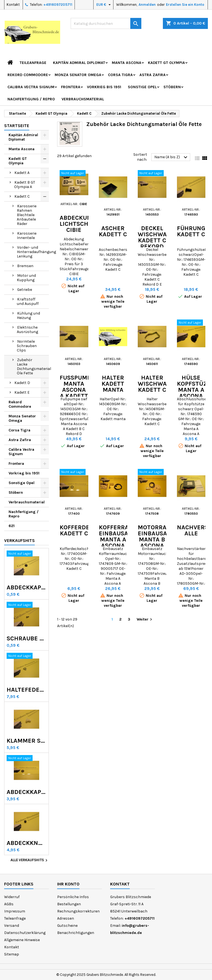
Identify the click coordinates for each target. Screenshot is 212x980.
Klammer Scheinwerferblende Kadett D (26, 741)
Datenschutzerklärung (25, 933)
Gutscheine (67, 926)
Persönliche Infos (73, 897)
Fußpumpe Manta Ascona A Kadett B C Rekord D (77, 396)
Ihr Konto (68, 884)
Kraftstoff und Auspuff (28, 301)
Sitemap (12, 954)
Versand (12, 926)
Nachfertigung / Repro (31, 99)
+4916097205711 (58, 5)
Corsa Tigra (120, 75)
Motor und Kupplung (26, 278)
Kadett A (22, 173)
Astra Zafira (153, 75)
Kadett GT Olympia (166, 63)
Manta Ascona (127, 63)
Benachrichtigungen (76, 933)
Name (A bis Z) (172, 157)
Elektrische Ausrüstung (27, 330)
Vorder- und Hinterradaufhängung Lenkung (33, 252)
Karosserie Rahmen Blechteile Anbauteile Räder (27, 215)
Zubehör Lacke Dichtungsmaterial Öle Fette (33, 367)
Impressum (15, 911)
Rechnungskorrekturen (78, 911)
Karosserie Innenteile (27, 236)
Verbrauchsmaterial (83, 99)
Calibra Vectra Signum (31, 87)
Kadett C (22, 196)
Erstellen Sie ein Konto (185, 5)
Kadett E (22, 392)
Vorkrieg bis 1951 (104, 87)
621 (12, 526)
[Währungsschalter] (104, 5)
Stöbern (172, 87)
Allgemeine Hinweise (22, 940)
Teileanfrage (33, 63)
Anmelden (147, 5)
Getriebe (25, 290)
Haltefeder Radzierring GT (26, 690)
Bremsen (25, 266)
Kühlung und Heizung (28, 316)
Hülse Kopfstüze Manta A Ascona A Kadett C (194, 393)
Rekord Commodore (28, 75)
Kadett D (22, 383)
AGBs (9, 904)
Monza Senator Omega (78, 75)
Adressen (66, 918)
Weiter (145, 620)
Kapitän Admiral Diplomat (79, 63)
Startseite (17, 126)
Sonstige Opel (142, 87)
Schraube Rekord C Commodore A (26, 638)
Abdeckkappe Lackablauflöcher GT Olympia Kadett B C (26, 792)
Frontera (71, 87)
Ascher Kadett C (113, 231)
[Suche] (106, 23)
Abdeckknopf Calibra (26, 843)
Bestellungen (69, 904)
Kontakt (13, 5)
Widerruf (12, 897)
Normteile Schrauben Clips (27, 346)
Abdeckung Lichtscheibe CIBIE (80, 224)
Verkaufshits (19, 540)
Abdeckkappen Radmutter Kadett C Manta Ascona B (26, 587)
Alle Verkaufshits (30, 860)
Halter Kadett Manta (113, 384)
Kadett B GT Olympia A (25, 185)
